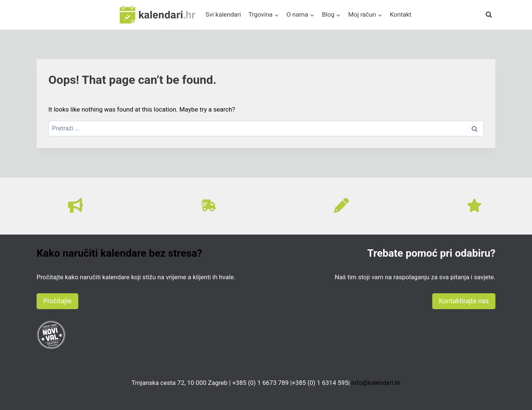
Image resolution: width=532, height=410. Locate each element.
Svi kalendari (223, 14)
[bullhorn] (75, 205)
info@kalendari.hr (376, 383)
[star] (474, 205)
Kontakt (401, 14)
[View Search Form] (489, 15)
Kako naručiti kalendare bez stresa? (119, 253)
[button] (57, 301)
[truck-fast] (208, 205)
